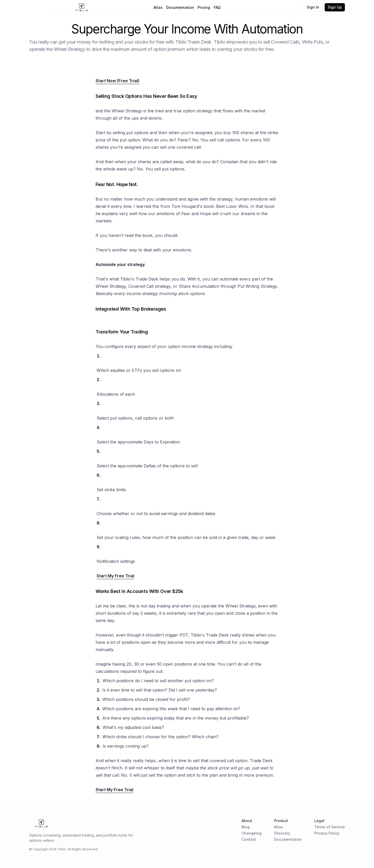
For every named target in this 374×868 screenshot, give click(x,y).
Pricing (204, 7)
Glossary (282, 833)
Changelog (252, 833)
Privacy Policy (327, 833)
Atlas (158, 7)
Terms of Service (330, 827)
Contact (249, 839)
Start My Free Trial (115, 576)
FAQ (217, 7)
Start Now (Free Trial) (118, 81)
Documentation (180, 7)
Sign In (313, 7)
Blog (246, 827)
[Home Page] (82, 7)
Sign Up (335, 7)
